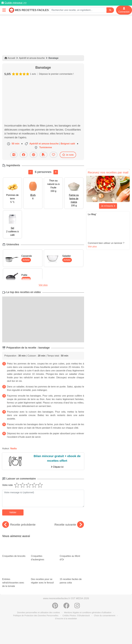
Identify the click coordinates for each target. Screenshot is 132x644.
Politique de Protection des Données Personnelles (36, 616)
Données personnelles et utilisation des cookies (39, 612)
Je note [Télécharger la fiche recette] (68, 155)
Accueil (10, 58)
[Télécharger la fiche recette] (43, 155)
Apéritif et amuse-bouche (32, 58)
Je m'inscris (108, 206)
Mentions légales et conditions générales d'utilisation (88, 612)
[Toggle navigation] (4, 10)
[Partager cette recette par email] (14, 155)
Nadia (14, 448)
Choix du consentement (105, 616)
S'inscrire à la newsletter (66, 619)
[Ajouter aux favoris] (54, 155)
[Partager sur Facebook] (24, 155)
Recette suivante (69, 525)
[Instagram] (77, 607)
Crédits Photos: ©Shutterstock (76, 616)
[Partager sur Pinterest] (34, 155)
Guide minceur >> (15, 3)
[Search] (110, 10)
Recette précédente (19, 525)
